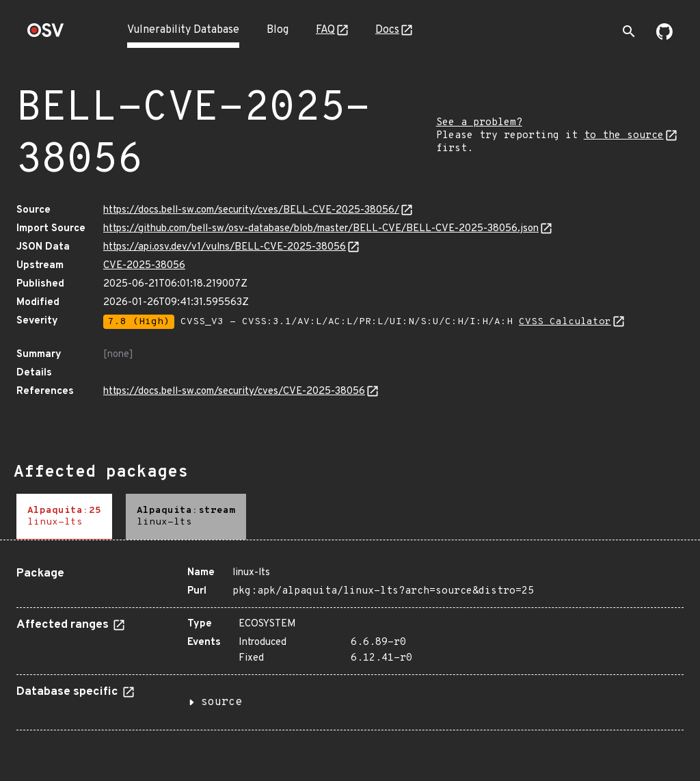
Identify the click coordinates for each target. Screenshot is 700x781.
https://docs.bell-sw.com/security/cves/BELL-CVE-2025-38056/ (251, 210)
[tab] (64, 517)
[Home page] (46, 35)
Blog (278, 30)
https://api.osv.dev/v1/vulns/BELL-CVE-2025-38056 (225, 247)
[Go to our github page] (664, 37)
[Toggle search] (629, 31)
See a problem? (479, 123)
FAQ (325, 30)
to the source (624, 136)
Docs (387, 30)
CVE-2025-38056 (144, 266)
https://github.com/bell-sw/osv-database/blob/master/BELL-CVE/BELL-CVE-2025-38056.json (321, 229)
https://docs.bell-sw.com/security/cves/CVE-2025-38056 (234, 392)
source (221, 702)
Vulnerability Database (183, 30)
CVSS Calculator (565, 322)
